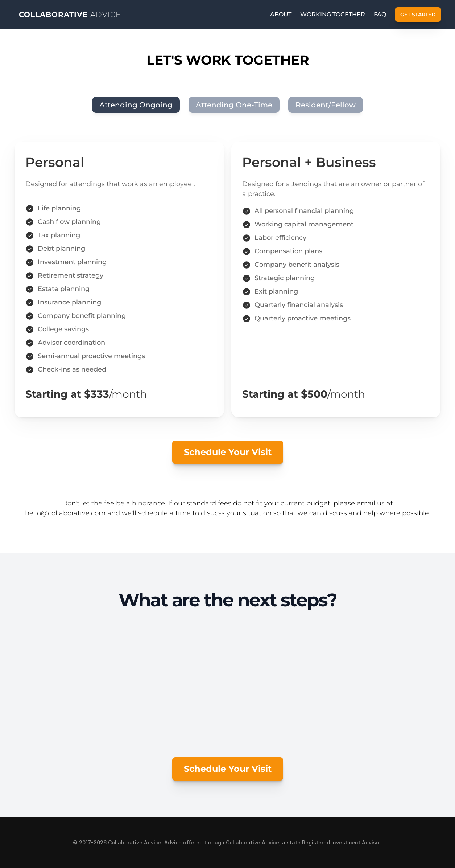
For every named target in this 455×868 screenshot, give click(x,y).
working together (333, 14)
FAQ (380, 14)
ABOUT (281, 14)
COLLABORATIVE (70, 15)
